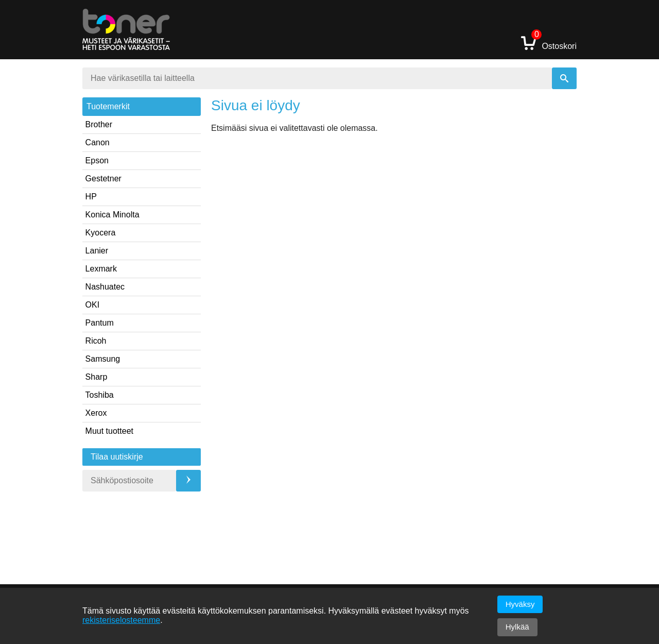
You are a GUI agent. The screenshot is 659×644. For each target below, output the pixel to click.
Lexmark (101, 269)
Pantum (100, 323)
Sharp (97, 377)
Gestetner (103, 179)
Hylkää (517, 627)
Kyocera (101, 233)
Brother (99, 124)
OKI (93, 305)
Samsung (103, 359)
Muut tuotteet (109, 431)
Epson (97, 160)
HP (91, 197)
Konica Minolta (112, 215)
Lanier (97, 251)
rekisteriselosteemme (121, 620)
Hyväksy (520, 604)
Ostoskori (549, 43)
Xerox (96, 413)
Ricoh (96, 341)
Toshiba (100, 395)
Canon (98, 142)
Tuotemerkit (108, 106)
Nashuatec (105, 287)
